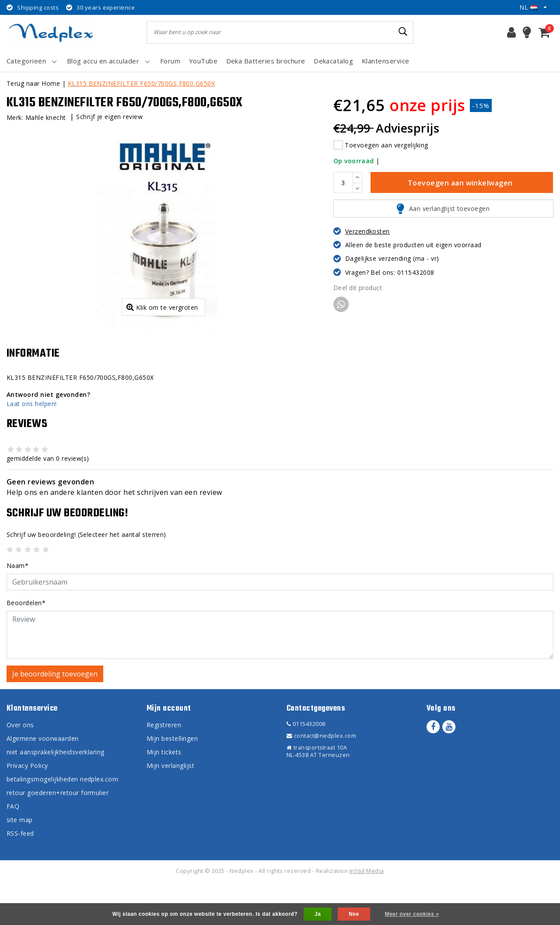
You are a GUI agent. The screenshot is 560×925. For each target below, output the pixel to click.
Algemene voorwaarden (43, 782)
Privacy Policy (27, 809)
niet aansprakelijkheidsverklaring (56, 795)
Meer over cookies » (412, 914)
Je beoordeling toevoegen (55, 717)
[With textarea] (280, 678)
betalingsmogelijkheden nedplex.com (62, 822)
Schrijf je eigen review (109, 117)
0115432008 (306, 767)
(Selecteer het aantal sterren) (86, 578)
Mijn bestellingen (172, 782)
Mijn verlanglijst (170, 809)
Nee (354, 914)
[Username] (280, 625)
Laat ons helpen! (32, 447)
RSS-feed (20, 877)
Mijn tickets (164, 795)
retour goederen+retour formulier (58, 836)
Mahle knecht (46, 117)
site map (20, 863)
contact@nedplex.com (321, 779)
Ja (318, 914)
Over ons (20, 768)
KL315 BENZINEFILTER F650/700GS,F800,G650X (142, 83)
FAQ (13, 850)
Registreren (164, 768)
